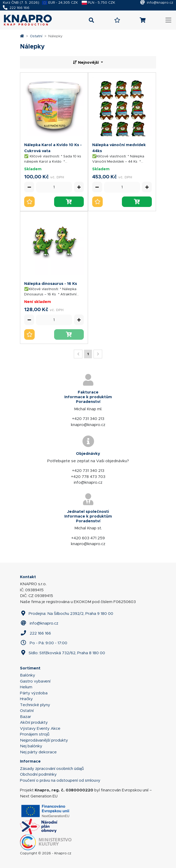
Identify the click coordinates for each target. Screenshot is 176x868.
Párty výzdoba (34, 693)
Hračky (26, 699)
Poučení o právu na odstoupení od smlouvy (60, 780)
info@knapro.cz (160, 2)
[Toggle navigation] (168, 20)
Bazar (25, 717)
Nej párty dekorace (38, 752)
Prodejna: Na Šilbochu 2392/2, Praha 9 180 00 (66, 614)
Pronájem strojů (35, 734)
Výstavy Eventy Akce (40, 728)
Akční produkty (34, 722)
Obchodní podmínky (38, 774)
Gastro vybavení (35, 681)
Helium (26, 687)
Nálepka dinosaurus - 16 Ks (51, 283)
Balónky (28, 675)
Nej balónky (31, 746)
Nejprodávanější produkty (44, 740)
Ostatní (36, 36)
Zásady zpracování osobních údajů (52, 769)
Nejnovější (86, 62)
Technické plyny (35, 705)
